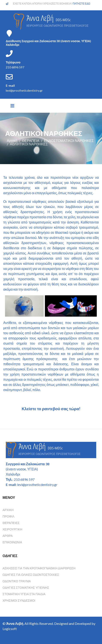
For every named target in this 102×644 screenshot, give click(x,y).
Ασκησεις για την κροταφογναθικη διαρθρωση (39, 568)
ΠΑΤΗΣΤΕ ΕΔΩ (81, 4)
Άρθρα (8, 536)
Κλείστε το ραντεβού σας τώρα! (51, 409)
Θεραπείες (11, 523)
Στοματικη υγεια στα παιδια (24, 594)
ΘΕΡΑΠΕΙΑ (31, 141)
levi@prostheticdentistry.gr (24, 90)
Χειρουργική (12, 529)
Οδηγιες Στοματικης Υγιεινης (26, 588)
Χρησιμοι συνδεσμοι (19, 600)
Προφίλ (8, 516)
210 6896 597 (15, 67)
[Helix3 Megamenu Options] (12, 106)
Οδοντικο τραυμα (17, 581)
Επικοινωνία (12, 542)
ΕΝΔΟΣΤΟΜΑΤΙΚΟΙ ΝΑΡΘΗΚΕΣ (69, 141)
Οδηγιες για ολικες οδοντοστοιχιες (31, 575)
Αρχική (12, 141)
